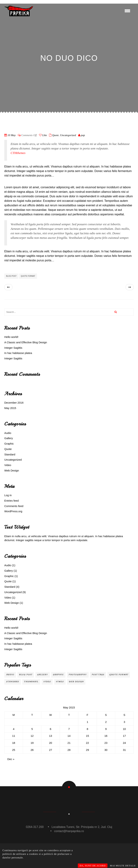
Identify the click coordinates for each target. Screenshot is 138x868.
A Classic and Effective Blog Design (26, 342)
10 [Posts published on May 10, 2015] (124, 729)
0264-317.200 (35, 827)
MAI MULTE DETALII (123, 866)
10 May (12, 135)
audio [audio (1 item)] (10, 675)
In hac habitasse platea (18, 353)
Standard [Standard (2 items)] (13, 682)
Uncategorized (68, 135)
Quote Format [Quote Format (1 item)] (119, 675)
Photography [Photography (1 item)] (78, 675)
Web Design (12, 470)
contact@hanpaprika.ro (69, 831)
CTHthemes (18, 153)
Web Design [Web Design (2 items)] (76, 682)
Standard (10, 454)
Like (43, 135)
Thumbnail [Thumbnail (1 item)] (31, 682)
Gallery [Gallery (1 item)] (43, 675)
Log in (8, 495)
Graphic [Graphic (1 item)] (58, 675)
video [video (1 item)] (47, 682)
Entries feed (11, 501)
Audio (8, 433)
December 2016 (14, 403)
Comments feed (14, 506)
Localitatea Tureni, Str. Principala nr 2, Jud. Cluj (82, 827)
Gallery (9, 438)
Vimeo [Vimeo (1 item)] (60, 682)
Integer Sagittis (13, 348)
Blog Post (11, 276)
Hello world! (11, 337)
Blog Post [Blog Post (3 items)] (26, 675)
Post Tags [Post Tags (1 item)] (98, 675)
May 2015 (10, 408)
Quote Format (28, 276)
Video (8, 465)
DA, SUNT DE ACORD (93, 866)
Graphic (9, 444)
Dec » (11, 759)
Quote (55, 135)
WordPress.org (13, 511)
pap (83, 135)
